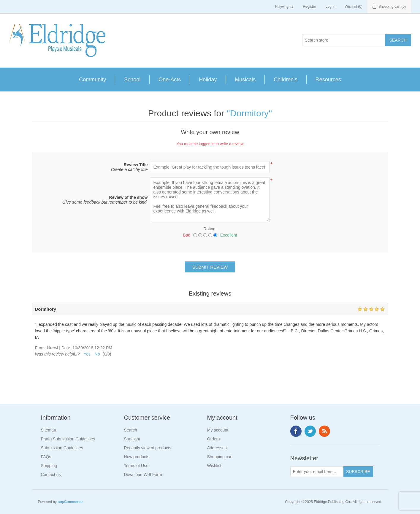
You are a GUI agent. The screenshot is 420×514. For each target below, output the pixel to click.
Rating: (210, 229)
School (132, 80)
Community (92, 80)
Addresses (217, 448)
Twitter (310, 431)
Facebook (296, 431)
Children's (285, 80)
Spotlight (132, 439)
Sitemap (49, 430)
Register (309, 7)
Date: (66, 348)
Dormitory (249, 113)
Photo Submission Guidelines (68, 439)
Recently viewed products (148, 448)
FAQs (46, 457)
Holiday (208, 80)
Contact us (51, 475)
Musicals (245, 80)
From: (41, 348)
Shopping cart (220, 457)
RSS (324, 431)
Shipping (49, 466)
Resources (328, 80)
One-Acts (170, 80)
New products (137, 457)
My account (218, 430)
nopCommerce (70, 502)
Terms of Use (136, 466)
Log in (331, 7)
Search (131, 430)
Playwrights (284, 7)
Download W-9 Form (143, 475)
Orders (214, 439)
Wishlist (214, 466)
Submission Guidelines (62, 448)
